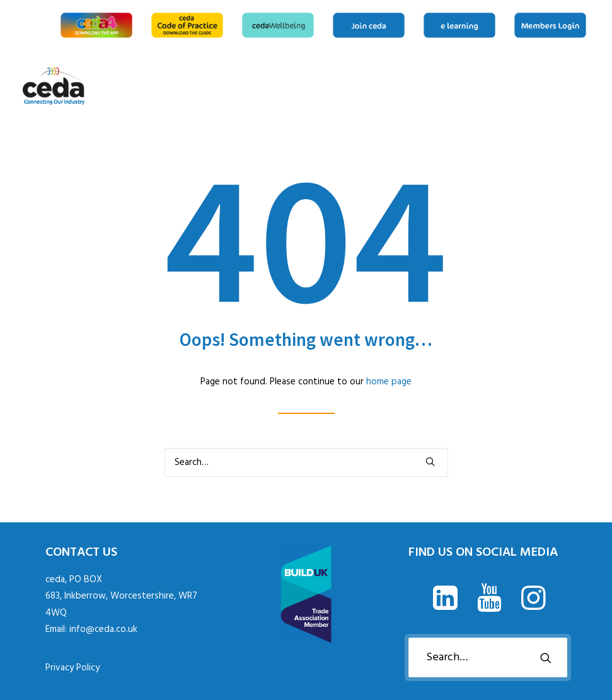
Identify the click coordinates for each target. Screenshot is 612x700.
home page (389, 382)
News (529, 86)
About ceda (489, 86)
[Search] (306, 462)
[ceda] (54, 86)
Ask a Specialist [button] (509, 86)
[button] (430, 462)
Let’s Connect (586, 86)
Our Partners (570, 86)
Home (473, 86)
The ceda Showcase (550, 86)
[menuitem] (99, 25)
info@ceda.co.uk (103, 629)
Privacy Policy (72, 668)
